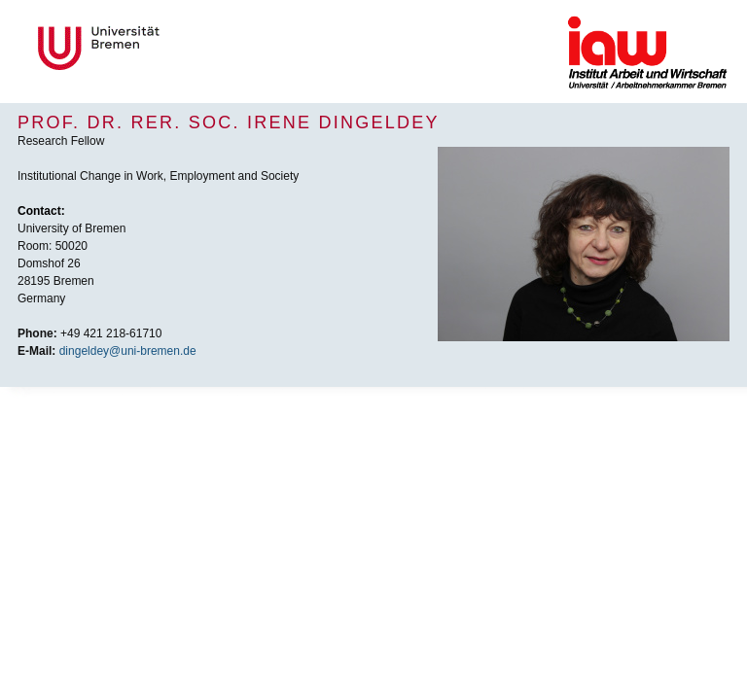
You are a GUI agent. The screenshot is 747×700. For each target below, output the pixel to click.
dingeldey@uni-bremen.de (128, 351)
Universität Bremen (163, 48)
